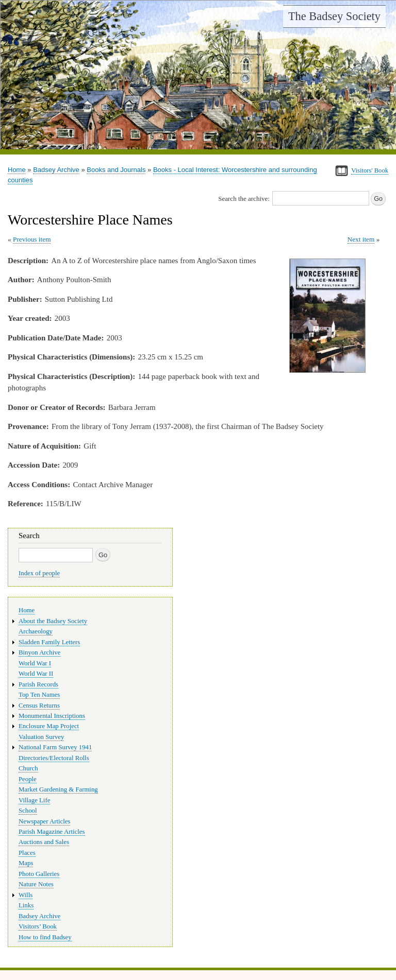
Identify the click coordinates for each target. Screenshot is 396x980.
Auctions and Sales (44, 842)
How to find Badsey (45, 937)
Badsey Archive (56, 170)
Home (17, 170)
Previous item (32, 239)
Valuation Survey (41, 737)
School (28, 811)
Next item (361, 239)
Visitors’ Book (38, 926)
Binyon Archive (39, 652)
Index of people (39, 573)
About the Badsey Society (53, 621)
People (28, 779)
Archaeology (36, 631)
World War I (35, 663)
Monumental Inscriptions (52, 716)
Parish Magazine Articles (52, 832)
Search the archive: (244, 199)
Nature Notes (36, 884)
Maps (26, 863)
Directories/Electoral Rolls (54, 758)
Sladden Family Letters (49, 642)
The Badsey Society (334, 16)
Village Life (34, 800)
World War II (36, 674)
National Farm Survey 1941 (55, 747)
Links (26, 905)
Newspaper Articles (44, 821)
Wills (26, 895)
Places (27, 853)
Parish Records (38, 684)
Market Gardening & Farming (58, 789)
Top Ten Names (39, 695)
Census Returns (39, 706)
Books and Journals (116, 170)
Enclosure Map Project (49, 726)
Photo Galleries (39, 874)
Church (28, 768)
